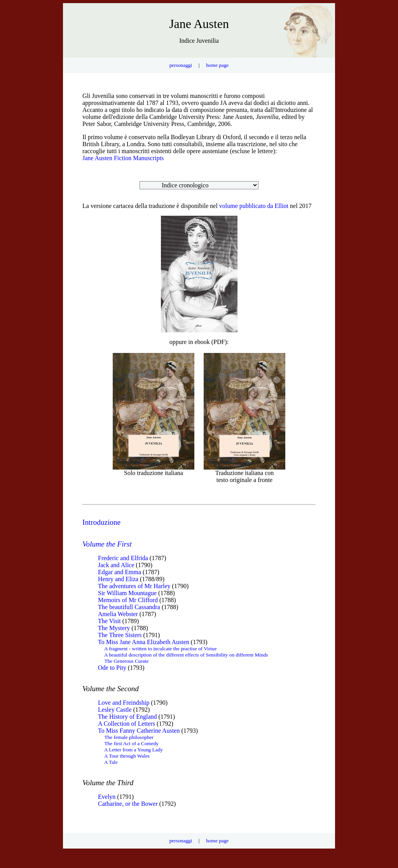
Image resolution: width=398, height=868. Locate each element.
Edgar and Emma (120, 572)
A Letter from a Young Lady (134, 750)
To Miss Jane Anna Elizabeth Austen (144, 642)
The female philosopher (129, 737)
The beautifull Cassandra (129, 607)
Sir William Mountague (127, 593)
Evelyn (107, 797)
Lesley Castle (115, 710)
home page (217, 65)
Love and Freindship (124, 703)
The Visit (109, 621)
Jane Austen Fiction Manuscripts (123, 158)
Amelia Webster (118, 614)
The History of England (127, 717)
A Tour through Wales (127, 756)
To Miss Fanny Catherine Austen (139, 731)
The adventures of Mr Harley (134, 586)
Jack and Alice (116, 565)
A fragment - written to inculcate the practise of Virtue (160, 649)
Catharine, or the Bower (128, 804)
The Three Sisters (120, 635)
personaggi (181, 65)
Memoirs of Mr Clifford (128, 600)
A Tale (111, 762)
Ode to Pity (112, 668)
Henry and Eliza (118, 579)
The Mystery (114, 628)
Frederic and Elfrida (123, 558)
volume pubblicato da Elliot (254, 206)
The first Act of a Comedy (131, 743)
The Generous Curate (126, 661)
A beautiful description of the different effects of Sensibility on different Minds (186, 655)
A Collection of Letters (127, 724)
